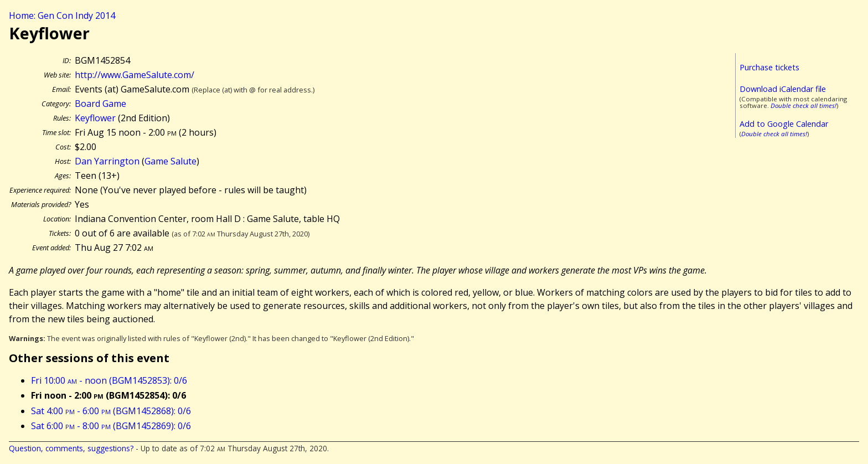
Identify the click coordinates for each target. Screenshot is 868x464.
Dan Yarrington (107, 161)
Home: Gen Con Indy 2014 (62, 16)
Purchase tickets (769, 67)
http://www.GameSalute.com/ (135, 75)
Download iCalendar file (783, 89)
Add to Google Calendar (784, 124)
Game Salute (170, 161)
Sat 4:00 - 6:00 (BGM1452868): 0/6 (111, 411)
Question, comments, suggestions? (71, 448)
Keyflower (95, 118)
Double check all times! (804, 105)
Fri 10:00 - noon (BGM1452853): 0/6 (109, 380)
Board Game (100, 104)
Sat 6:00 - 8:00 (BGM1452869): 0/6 (111, 426)
